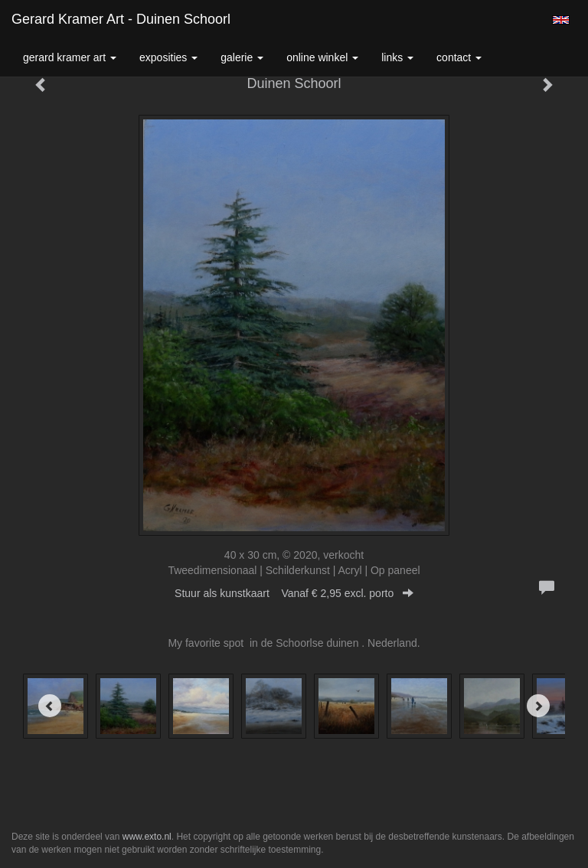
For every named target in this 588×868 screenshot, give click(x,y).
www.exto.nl (147, 837)
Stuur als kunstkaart (294, 593)
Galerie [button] (242, 57)
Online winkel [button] (322, 57)
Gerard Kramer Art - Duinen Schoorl (121, 19)
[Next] (538, 706)
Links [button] (397, 57)
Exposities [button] (168, 57)
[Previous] (50, 706)
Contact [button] (459, 57)
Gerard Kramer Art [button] (70, 57)
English (561, 20)
